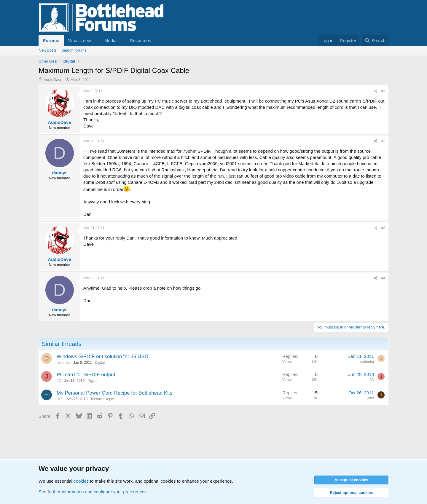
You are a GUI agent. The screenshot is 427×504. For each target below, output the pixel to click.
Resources (141, 40)
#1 (383, 91)
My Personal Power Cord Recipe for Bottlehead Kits (114, 393)
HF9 (60, 399)
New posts (48, 50)
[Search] (375, 40)
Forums (51, 40)
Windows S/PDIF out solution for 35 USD (102, 357)
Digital (100, 363)
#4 (383, 278)
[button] (96, 40)
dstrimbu (63, 363)
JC (59, 381)
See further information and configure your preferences (93, 492)
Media (110, 40)
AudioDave (53, 80)
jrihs (371, 398)
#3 (383, 228)
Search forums (74, 50)
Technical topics (103, 399)
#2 (383, 141)
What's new (80, 40)
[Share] (375, 91)
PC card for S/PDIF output (86, 375)
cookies (81, 481)
